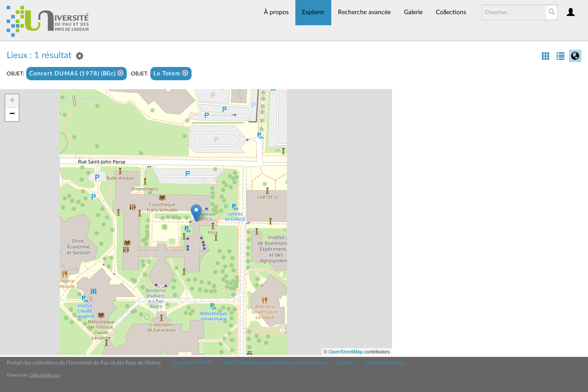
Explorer (313, 12)
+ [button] (12, 101)
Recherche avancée (364, 12)
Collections (451, 12)
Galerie (413, 12)
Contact (346, 363)
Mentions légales (385, 363)
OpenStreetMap (346, 352)
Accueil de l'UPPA (192, 363)
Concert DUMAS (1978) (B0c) (76, 73)
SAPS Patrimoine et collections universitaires (274, 363)
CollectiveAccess (44, 375)
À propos (276, 12)
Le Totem (171, 73)
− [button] (12, 114)
